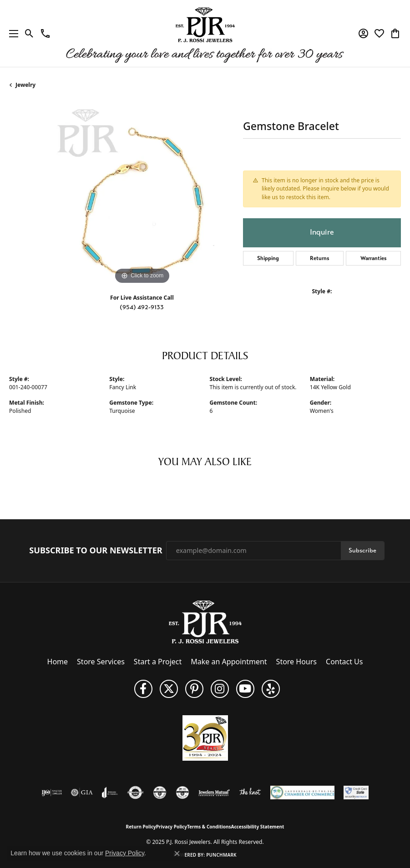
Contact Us (344, 662)
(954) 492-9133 (142, 307)
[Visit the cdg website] (160, 793)
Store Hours (296, 662)
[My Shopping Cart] (395, 34)
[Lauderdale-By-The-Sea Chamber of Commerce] (302, 793)
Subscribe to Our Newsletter (96, 551)
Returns (320, 258)
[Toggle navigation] (11, 33)
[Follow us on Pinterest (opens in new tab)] (194, 689)
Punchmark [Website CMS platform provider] (221, 855)
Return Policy (141, 827)
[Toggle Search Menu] (29, 34)
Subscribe (362, 550)
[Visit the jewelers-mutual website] (214, 793)
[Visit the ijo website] (52, 793)
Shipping (268, 258)
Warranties (374, 258)
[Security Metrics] (356, 793)
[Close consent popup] (177, 853)
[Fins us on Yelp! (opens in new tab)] (271, 689)
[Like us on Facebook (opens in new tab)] (143, 689)
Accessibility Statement (258, 827)
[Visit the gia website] (82, 793)
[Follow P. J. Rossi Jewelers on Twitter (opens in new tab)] (169, 689)
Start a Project (158, 662)
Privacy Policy (172, 827)
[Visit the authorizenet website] (135, 793)
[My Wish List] (379, 34)
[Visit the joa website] (110, 793)
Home (58, 662)
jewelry (25, 85)
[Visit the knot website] (250, 793)
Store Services (101, 662)
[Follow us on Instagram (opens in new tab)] (220, 689)
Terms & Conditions (209, 827)
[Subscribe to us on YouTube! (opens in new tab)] (245, 689)
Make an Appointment (229, 662)
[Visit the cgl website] (182, 793)
